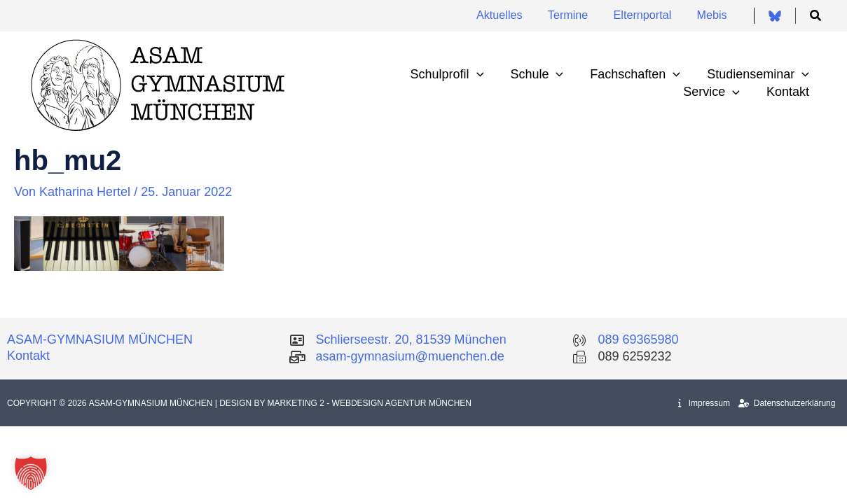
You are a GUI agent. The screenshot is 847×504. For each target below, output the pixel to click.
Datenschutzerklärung (787, 403)
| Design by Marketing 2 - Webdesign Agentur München (343, 403)
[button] (816, 16)
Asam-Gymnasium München (152, 403)
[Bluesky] (775, 16)
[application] (400, 75)
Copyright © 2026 (48, 403)
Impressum (704, 403)
